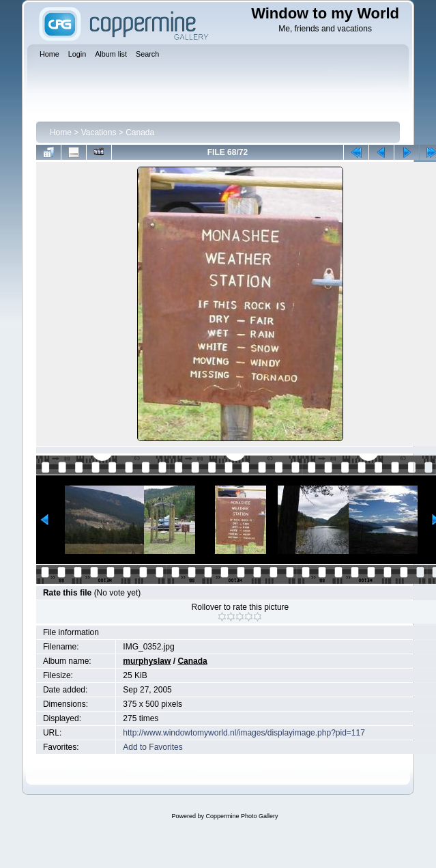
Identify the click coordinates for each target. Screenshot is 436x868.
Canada (140, 132)
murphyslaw (147, 661)
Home (61, 132)
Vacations (99, 132)
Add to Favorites (152, 747)
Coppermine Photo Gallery (242, 816)
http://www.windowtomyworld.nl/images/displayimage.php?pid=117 (244, 733)
